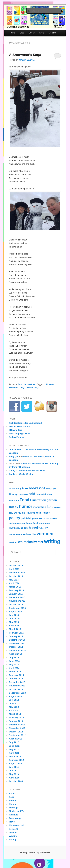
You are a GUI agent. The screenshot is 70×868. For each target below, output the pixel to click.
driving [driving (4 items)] (48, 494)
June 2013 (14, 703)
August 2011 (15, 763)
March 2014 (15, 672)
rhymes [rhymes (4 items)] (38, 518)
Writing (13, 839)
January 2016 (16, 594)
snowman (14, 387)
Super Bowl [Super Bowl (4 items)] (32, 523)
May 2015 (14, 622)
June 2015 (14, 619)
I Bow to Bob (16, 430)
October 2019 (16, 566)
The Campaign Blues (20, 433)
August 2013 (15, 696)
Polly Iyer (14, 456)
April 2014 (14, 668)
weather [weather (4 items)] (13, 542)
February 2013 (16, 718)
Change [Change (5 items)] (14, 494)
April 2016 (14, 583)
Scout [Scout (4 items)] (46, 518)
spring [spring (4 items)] (12, 523)
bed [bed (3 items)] (14, 489)
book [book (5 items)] (25, 488)
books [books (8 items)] (34, 488)
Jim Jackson (16, 449)
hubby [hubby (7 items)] (14, 507)
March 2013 (15, 714)
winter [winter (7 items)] (39, 542)
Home (13, 33)
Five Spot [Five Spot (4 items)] (14, 500)
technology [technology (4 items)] (44, 523)
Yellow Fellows (17, 437)
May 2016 (14, 580)
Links (42, 33)
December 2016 (17, 573)
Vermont (13, 829)
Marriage (14, 808)
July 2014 (14, 657)
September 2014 (17, 650)
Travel (12, 822)
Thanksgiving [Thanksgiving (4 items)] (16, 528)
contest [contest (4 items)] (40, 494)
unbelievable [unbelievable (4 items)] (16, 534)
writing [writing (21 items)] (52, 541)
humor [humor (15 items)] (26, 506)
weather (31, 384)
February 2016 (16, 590)
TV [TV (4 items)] (46, 528)
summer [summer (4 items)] (21, 523)
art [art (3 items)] (10, 489)
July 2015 (14, 615)
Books (32, 33)
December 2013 (17, 682)
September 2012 (17, 735)
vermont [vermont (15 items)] (45, 534)
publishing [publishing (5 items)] (27, 518)
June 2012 (14, 746)
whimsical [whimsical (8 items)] (26, 542)
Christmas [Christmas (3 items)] (23, 494)
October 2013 (16, 689)
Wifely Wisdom (26, 474)
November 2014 (17, 643)
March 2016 (15, 587)
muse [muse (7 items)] (13, 512)
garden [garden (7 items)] (52, 500)
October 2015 (16, 605)
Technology (15, 818)
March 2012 (15, 756)
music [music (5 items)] (21, 513)
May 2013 (14, 707)
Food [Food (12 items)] (24, 500)
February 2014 (16, 675)
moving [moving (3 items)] (57, 507)
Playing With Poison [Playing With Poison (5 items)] (38, 513)
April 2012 (14, 753)
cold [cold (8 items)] (32, 494)
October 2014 (16, 647)
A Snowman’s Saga (25, 55)
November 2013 (17, 686)
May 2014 (14, 665)
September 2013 (17, 693)
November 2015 (17, 601)
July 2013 (14, 700)
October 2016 (16, 576)
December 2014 (17, 640)
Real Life (22, 384)
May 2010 (14, 774)
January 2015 (16, 636)
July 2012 (14, 742)
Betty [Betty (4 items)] (19, 489)
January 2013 (16, 721)
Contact (52, 33)
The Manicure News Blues (32, 470)
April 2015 (14, 626)
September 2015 (17, 608)
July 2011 (14, 767)
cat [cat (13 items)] (42, 488)
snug (22, 387)
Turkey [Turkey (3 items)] (41, 528)
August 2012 (15, 739)
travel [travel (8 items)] (33, 527)
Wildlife (13, 836)
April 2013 (14, 710)
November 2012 (17, 728)
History (13, 801)
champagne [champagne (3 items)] (51, 489)
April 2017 (14, 569)
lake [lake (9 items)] (50, 507)
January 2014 (16, 679)
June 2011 (14, 771)
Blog (22, 33)
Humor (13, 804)
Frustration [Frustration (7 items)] (38, 500)
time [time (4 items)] (26, 528)
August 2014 (15, 654)
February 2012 (16, 760)
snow (52, 384)
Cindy (12, 470)
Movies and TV (17, 811)
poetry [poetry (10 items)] (15, 518)
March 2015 (15, 629)
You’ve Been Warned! (20, 426)
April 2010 (14, 778)
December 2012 (17, 725)
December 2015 (17, 597)
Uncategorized (17, 825)
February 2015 (16, 633)
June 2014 (14, 661)
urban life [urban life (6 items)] (29, 534)
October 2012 (16, 732)
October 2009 (16, 781)
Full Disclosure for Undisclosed (25, 423)
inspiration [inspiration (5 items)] (40, 507)
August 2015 (15, 612)
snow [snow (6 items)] (53, 518)
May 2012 (14, 749)
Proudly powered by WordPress (35, 852)
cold (46, 384)
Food (12, 797)
